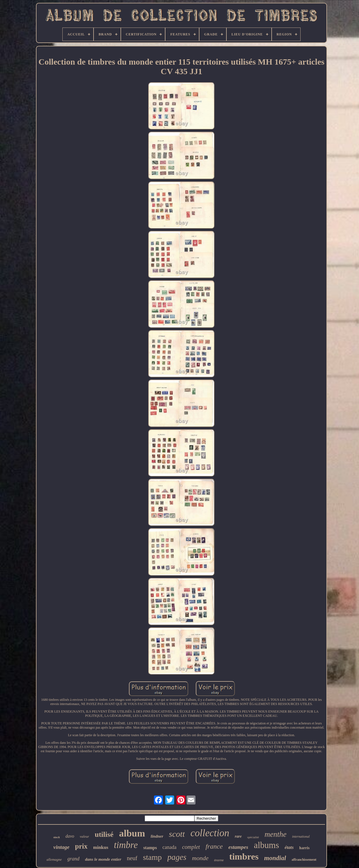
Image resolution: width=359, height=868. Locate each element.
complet (191, 847)
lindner (157, 836)
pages (177, 857)
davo (70, 836)
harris (304, 848)
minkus (101, 847)
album (132, 833)
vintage (61, 847)
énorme (219, 860)
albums (267, 845)
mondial (275, 858)
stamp (152, 857)
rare (238, 836)
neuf (132, 858)
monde (200, 858)
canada (169, 847)
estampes (238, 847)
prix (81, 846)
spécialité (253, 837)
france (214, 846)
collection (210, 833)
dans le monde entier (103, 859)
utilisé (104, 834)
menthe (276, 834)
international (301, 837)
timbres (244, 856)
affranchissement (304, 860)
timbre (126, 845)
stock (57, 837)
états (289, 847)
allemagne (54, 859)
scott (177, 834)
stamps (150, 848)
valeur (84, 836)
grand (73, 859)
